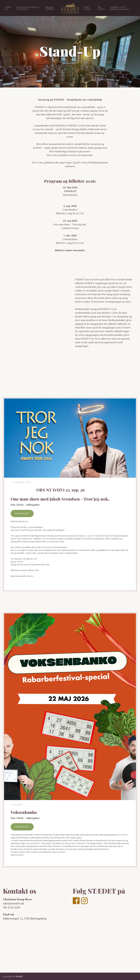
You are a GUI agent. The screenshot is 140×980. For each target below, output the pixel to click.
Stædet (19, 976)
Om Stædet (101, 8)
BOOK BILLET (22, 513)
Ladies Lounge (87, 8)
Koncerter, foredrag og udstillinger (28, 8)
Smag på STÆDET (50, 8)
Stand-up (9, 8)
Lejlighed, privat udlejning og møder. (120, 8)
